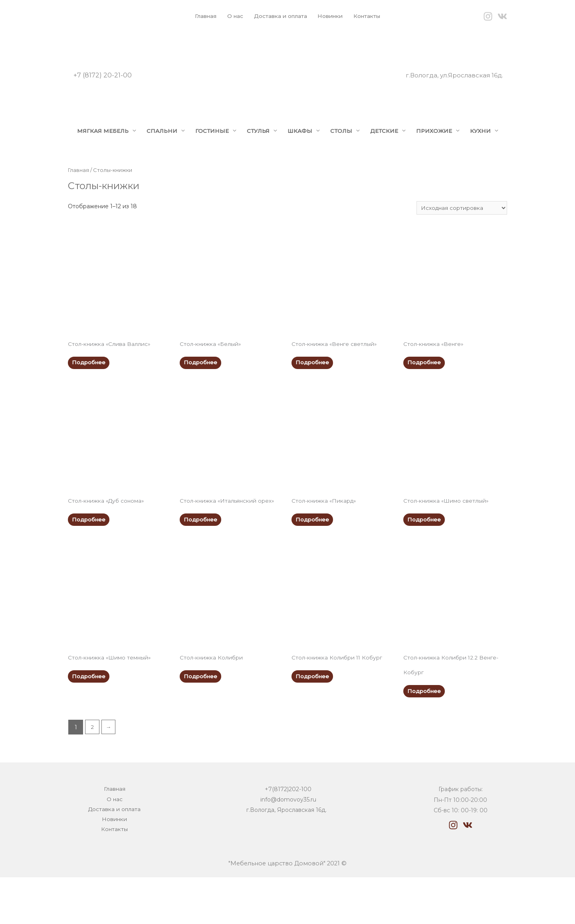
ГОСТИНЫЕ (214, 146)
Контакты (371, 16)
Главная (201, 16)
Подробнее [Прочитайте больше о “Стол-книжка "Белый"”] (201, 404)
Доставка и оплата (280, 16)
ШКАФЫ (305, 146)
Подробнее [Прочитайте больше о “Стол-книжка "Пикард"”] (313, 562)
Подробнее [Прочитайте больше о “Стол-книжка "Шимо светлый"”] (425, 562)
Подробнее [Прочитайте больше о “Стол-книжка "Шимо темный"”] (90, 721)
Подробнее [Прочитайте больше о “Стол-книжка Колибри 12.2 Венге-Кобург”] (425, 736)
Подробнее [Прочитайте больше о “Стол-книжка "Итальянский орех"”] (201, 562)
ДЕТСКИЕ (392, 146)
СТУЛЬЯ (262, 146)
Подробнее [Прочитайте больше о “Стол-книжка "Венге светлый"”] (313, 404)
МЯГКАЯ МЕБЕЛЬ (101, 146)
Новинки (332, 16)
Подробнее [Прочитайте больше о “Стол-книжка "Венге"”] (425, 404)
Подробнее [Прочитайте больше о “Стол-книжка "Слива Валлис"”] (90, 404)
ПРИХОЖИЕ (443, 146)
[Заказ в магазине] (461, 247)
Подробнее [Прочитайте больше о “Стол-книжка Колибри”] (201, 721)
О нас (232, 16)
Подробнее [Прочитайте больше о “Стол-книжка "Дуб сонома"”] (90, 562)
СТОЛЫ (348, 146)
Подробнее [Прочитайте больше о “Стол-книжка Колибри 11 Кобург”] (313, 721)
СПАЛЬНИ (163, 146)
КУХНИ (84, 170)
